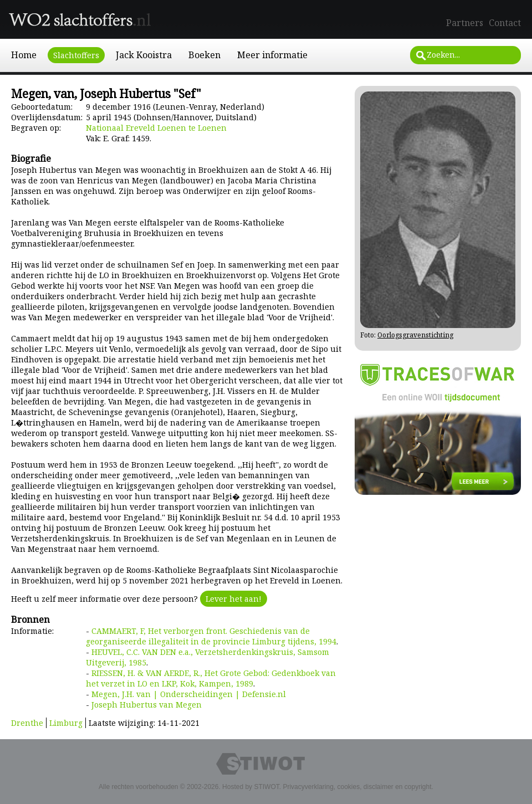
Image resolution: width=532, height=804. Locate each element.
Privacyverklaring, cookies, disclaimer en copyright (357, 787)
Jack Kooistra (144, 55)
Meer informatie (272, 55)
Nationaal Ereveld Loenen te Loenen (156, 128)
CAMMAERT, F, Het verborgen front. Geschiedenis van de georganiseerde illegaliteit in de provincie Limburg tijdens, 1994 (211, 636)
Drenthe (27, 723)
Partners (465, 23)
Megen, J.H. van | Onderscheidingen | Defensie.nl (189, 694)
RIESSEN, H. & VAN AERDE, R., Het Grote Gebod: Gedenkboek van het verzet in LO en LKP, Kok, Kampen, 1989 (211, 678)
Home (24, 55)
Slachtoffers (76, 55)
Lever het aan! (234, 599)
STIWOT (266, 787)
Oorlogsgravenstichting (415, 335)
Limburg (66, 723)
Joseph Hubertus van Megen (147, 705)
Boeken (204, 55)
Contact (505, 23)
